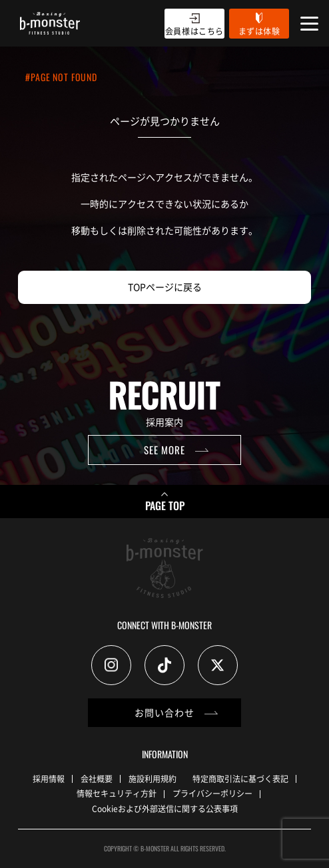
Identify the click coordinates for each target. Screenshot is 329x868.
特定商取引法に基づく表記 (240, 779)
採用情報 (49, 779)
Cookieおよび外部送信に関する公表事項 (165, 808)
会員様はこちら (194, 31)
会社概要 (97, 779)
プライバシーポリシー (212, 793)
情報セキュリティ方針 (117, 793)
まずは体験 (259, 31)
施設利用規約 (153, 779)
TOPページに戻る (165, 287)
